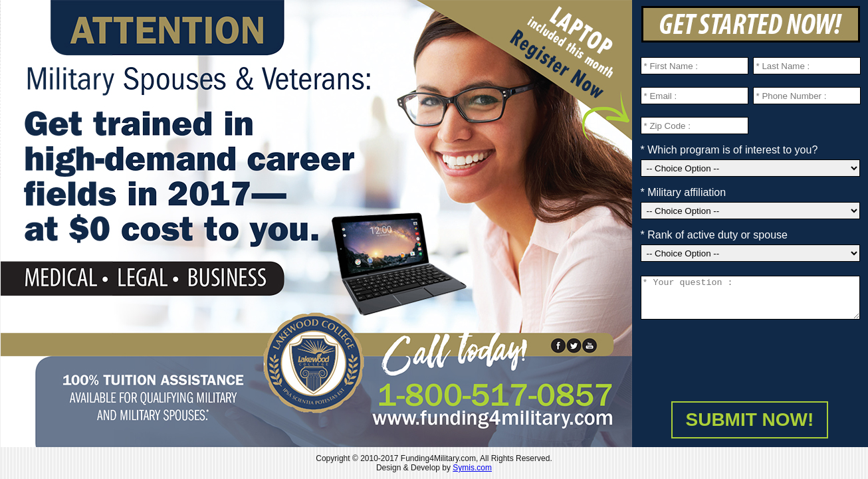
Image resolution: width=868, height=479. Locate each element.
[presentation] (751, 358)
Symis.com (472, 468)
